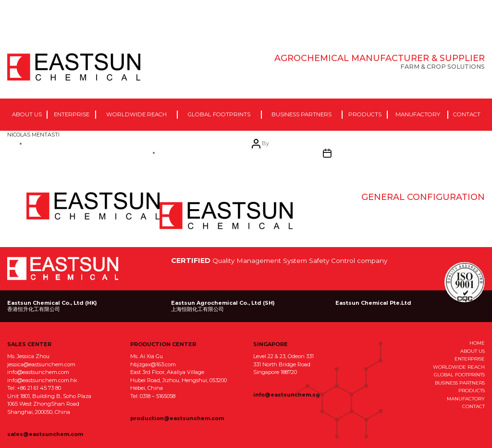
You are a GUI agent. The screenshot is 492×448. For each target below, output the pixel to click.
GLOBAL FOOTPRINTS (459, 374)
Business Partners (301, 114)
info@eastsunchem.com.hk (42, 380)
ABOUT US (473, 351)
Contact (467, 114)
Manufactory (418, 114)
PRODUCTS (472, 390)
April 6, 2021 (226, 216)
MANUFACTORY (466, 398)
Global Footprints (219, 114)
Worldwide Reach (136, 114)
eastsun (93, 206)
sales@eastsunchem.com (45, 434)
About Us (27, 114)
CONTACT (474, 406)
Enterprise (72, 114)
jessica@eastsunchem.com (41, 364)
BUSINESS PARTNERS (460, 383)
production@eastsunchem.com (177, 418)
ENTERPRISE (470, 359)
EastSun (74, 67)
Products (365, 114)
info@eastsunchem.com (38, 372)
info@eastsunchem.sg (287, 395)
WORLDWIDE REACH (459, 367)
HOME (477, 343)
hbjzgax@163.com (153, 364)
